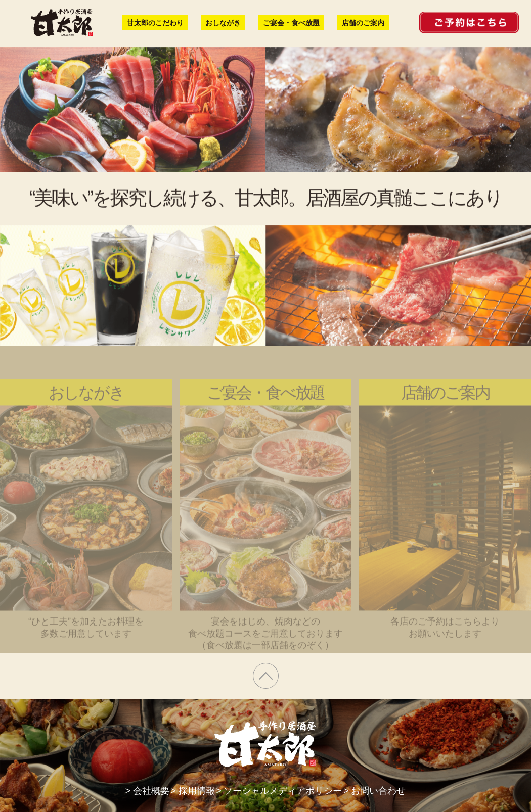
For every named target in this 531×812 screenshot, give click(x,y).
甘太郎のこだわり (155, 22)
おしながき (224, 22)
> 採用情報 (194, 791)
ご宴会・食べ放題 (292, 22)
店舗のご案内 (363, 22)
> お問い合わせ (376, 791)
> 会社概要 (146, 791)
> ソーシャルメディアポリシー (281, 791)
